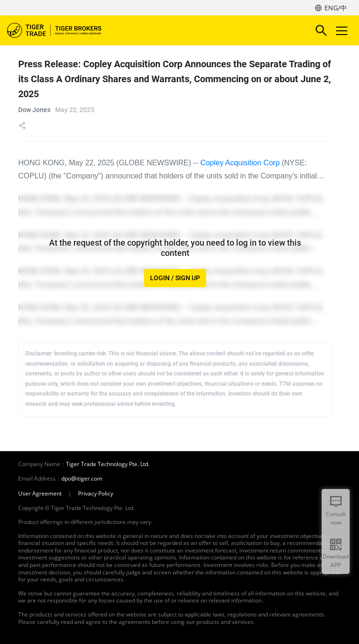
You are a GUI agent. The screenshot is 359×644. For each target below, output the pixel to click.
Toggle (340, 31)
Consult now (336, 518)
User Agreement (40, 494)
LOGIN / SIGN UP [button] (175, 278)
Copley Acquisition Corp (240, 163)
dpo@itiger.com (82, 479)
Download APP (336, 561)
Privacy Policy (96, 494)
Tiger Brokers (61, 30)
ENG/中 (336, 8)
